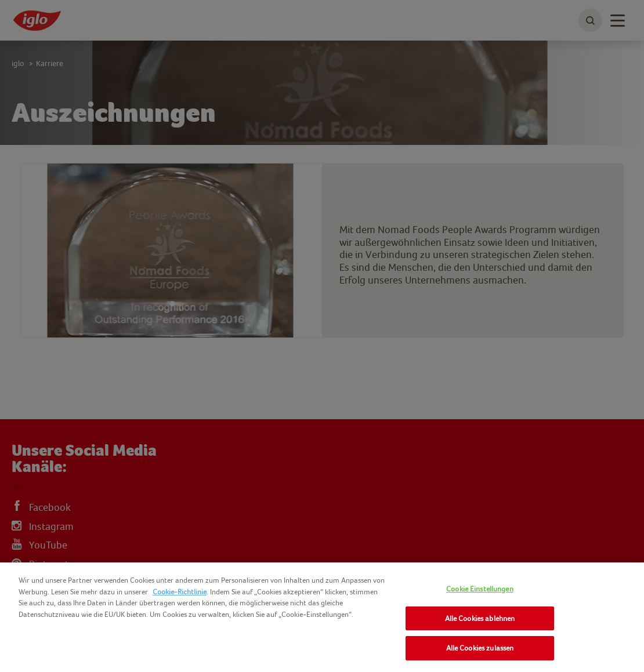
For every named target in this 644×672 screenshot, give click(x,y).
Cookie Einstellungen (480, 589)
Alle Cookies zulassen (480, 648)
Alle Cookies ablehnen (480, 618)
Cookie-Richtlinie (180, 592)
